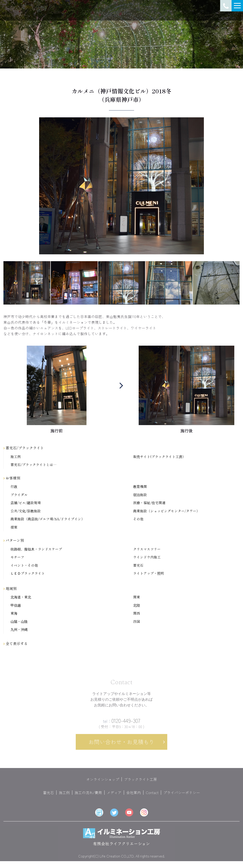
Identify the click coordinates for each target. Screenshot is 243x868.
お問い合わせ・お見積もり (121, 745)
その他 (138, 519)
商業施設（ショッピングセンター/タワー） (166, 511)
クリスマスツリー (147, 549)
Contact (152, 796)
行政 (14, 487)
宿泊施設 (140, 495)
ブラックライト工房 (140, 783)
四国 (137, 622)
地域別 (10, 588)
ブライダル (19, 495)
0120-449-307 (122, 724)
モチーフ (17, 557)
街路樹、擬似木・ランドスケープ (36, 549)
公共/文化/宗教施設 (26, 511)
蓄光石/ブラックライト (24, 448)
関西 (137, 613)
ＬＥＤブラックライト (28, 573)
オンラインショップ (103, 783)
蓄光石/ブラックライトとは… (34, 465)
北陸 (137, 605)
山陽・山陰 (19, 622)
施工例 (16, 457)
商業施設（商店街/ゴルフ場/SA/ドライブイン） (48, 519)
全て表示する (16, 643)
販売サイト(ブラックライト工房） (159, 457)
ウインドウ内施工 (147, 557)
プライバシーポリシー (182, 796)
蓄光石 (138, 565)
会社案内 (134, 796)
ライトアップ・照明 (149, 573)
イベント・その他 (24, 565)
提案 (14, 527)
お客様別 (12, 478)
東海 (14, 613)
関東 (137, 597)
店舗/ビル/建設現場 (26, 503)
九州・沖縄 (19, 630)
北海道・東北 (21, 597)
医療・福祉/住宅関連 (149, 503)
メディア (114, 796)
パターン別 (14, 540)
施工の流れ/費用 (88, 796)
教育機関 (140, 487)
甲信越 (16, 605)
